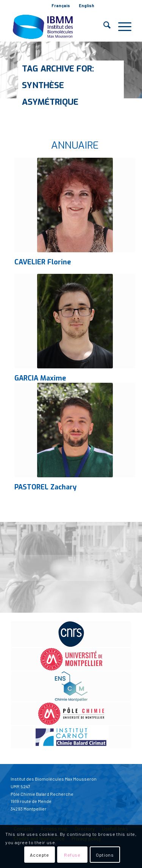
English (87, 5)
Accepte (39, 855)
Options (105, 855)
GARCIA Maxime (40, 378)
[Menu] (121, 26)
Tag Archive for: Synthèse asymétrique (58, 85)
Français (61, 5)
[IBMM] (59, 26)
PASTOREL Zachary (45, 487)
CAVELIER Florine (43, 262)
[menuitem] (61, 6)
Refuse (72, 855)
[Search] (103, 26)
